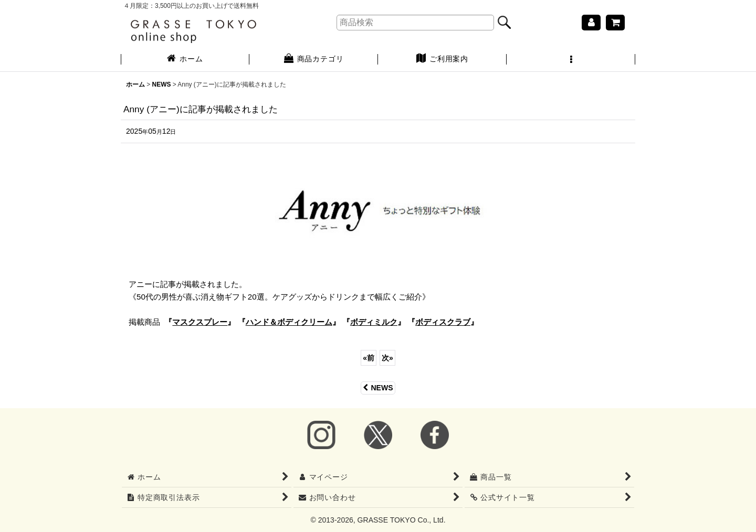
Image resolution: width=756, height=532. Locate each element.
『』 (200, 322)
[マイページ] (591, 23)
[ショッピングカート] (615, 23)
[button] (571, 60)
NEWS (378, 388)
